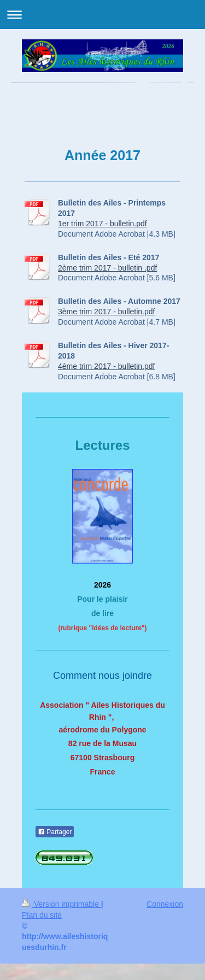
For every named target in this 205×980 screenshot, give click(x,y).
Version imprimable (61, 904)
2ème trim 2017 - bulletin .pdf (107, 268)
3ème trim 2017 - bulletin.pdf (106, 312)
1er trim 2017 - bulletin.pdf (102, 224)
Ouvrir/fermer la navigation (102, 14)
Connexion (165, 904)
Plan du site (42, 915)
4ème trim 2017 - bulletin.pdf (106, 366)
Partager (55, 832)
